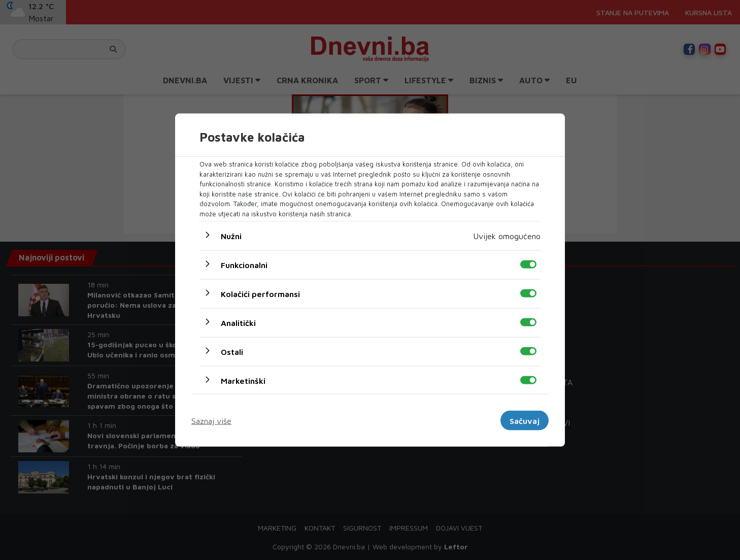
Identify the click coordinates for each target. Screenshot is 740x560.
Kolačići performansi (260, 294)
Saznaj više (211, 420)
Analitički (238, 323)
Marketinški (243, 381)
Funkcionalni (244, 265)
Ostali (232, 352)
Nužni (231, 236)
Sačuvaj (525, 420)
